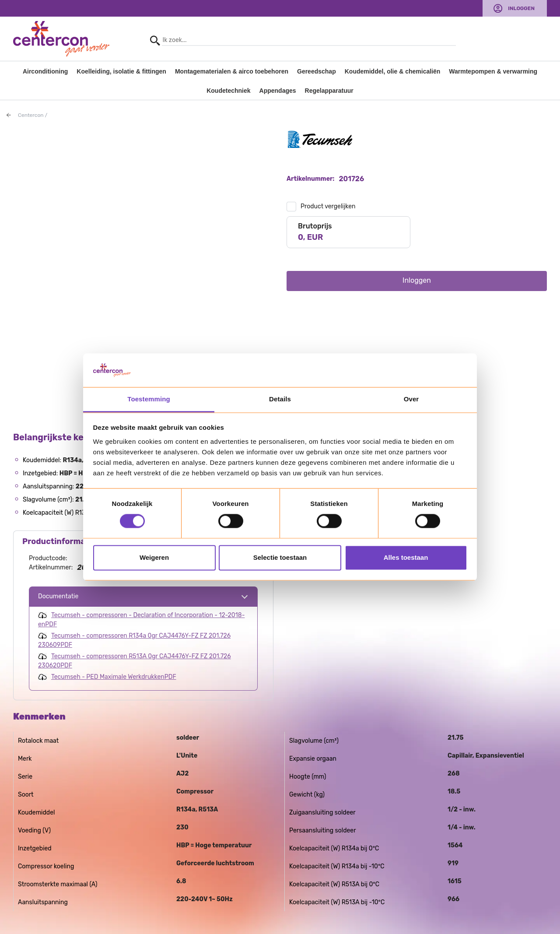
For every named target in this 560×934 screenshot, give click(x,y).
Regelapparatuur (329, 91)
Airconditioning (45, 71)
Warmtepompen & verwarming (493, 71)
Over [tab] (411, 399)
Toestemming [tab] (149, 399)
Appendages (278, 91)
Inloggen (521, 8)
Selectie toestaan (280, 557)
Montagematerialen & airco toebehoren (232, 71)
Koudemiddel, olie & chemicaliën (393, 71)
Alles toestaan (406, 557)
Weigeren (154, 557)
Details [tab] (280, 399)
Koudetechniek (228, 91)
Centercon (31, 115)
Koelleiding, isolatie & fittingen (121, 71)
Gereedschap (317, 71)
